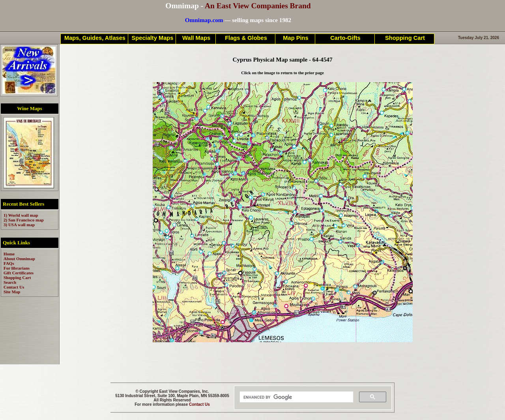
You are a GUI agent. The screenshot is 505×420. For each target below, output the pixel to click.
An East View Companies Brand (258, 6)
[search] (296, 397)
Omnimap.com (204, 20)
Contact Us (199, 404)
